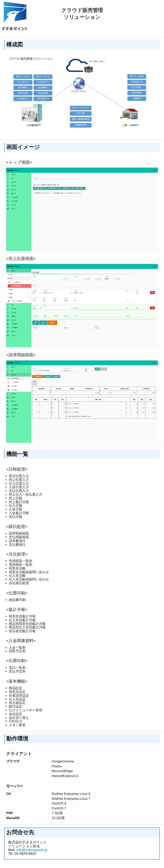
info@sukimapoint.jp (32, 850)
